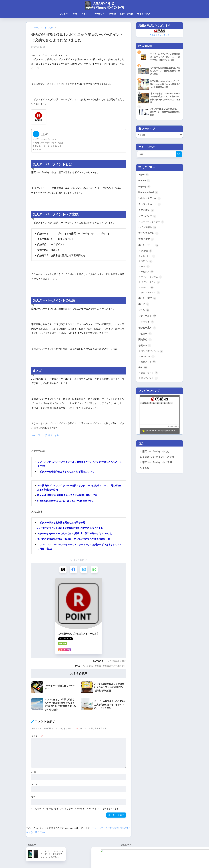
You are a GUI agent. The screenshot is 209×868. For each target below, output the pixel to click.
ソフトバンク (147, 216)
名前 (34, 772)
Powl (74, 14)
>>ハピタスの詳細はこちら (45, 435)
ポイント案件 (147, 298)
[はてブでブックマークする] (84, 570)
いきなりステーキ (150, 199)
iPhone (112, 14)
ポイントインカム (151, 277)
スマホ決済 (146, 210)
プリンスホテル (148, 234)
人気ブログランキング (160, 35)
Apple (144, 175)
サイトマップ (144, 14)
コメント (37, 736)
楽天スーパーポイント (115, 666)
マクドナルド (147, 316)
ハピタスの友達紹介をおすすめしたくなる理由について (66, 472)
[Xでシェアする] (63, 570)
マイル (144, 310)
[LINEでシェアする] (95, 570)
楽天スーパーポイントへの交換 (49, 143)
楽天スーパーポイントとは (47, 139)
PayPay (144, 187)
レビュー (145, 334)
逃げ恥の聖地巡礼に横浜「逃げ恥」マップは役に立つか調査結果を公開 (74, 539)
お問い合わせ (126, 14)
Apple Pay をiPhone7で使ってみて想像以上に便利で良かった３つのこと (75, 534)
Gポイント (148, 256)
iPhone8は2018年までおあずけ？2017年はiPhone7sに (66, 501)
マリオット (99, 14)
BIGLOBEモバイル (152, 352)
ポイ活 (144, 304)
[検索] (179, 154)
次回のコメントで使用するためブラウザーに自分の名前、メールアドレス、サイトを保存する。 (78, 809)
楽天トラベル (149, 373)
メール (35, 784)
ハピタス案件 (113, 661)
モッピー (63, 14)
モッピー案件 (147, 328)
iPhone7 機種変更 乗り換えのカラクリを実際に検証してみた (68, 495)
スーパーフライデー (153, 222)
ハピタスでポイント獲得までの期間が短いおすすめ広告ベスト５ (70, 528)
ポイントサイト (148, 245)
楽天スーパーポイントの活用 (48, 146)
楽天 (124, 661)
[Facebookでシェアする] (73, 570)
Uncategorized (148, 193)
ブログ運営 (146, 239)
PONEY (147, 262)
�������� (173, 427)
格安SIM (145, 346)
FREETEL (148, 357)
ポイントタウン (150, 282)
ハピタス (85, 14)
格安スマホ (148, 362)
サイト (35, 797)
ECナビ (147, 251)
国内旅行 (145, 340)
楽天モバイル (149, 379)
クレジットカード (150, 204)
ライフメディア (150, 293)
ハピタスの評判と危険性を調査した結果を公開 (61, 523)
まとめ (38, 149)
